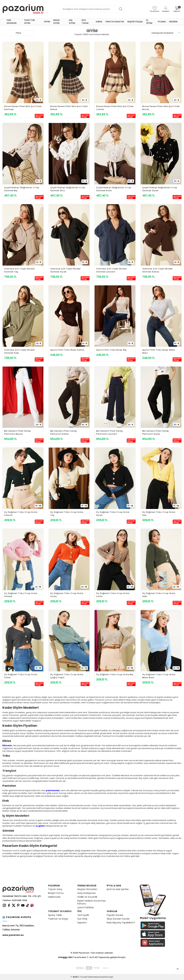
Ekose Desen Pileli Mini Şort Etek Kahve (69, 108)
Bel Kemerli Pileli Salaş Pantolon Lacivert (109, 432)
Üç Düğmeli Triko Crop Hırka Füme (21, 676)
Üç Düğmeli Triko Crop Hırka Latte (113, 595)
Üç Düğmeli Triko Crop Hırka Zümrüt (21, 514)
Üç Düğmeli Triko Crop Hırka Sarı (159, 514)
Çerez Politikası (86, 908)
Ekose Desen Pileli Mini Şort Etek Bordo (161, 108)
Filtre (18, 33)
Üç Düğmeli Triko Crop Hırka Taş (67, 514)
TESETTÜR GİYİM (29, 22)
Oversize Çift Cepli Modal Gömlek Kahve (158, 270)
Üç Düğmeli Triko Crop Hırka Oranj (67, 595)
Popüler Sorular (115, 915)
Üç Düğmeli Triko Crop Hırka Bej (115, 674)
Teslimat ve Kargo (58, 919)
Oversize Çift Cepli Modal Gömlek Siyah (66, 270)
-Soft (74, 977)
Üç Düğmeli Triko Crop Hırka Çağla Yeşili (67, 676)
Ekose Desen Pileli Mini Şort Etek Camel (115, 108)
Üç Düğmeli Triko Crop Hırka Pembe (21, 595)
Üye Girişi (82, 919)
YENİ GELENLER (12, 22)
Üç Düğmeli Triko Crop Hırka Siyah (113, 514)
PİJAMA (162, 22)
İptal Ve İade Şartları (118, 889)
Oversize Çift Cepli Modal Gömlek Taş (19, 270)
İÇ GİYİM (149, 22)
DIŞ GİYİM (72, 22)
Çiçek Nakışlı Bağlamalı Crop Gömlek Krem (114, 189)
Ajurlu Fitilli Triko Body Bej (111, 350)
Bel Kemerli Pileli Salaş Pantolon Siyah (156, 432)
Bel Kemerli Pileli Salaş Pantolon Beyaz (17, 432)
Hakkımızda (54, 897)
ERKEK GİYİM (57, 22)
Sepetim (82, 923)
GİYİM (47, 22)
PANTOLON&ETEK (115, 22)
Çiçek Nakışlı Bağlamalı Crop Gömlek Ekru (68, 189)
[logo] (23, 9)
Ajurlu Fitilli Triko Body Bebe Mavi (159, 351)
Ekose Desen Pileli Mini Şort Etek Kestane (23, 108)
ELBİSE (99, 22)
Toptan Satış (55, 889)
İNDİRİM (173, 22)
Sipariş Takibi (55, 915)
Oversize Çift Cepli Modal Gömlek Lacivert (111, 270)
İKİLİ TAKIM (85, 22)
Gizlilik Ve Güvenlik (87, 897)
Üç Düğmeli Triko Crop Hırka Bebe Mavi (159, 676)
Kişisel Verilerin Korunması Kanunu (91, 902)
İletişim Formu (56, 893)
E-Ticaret (83, 977)
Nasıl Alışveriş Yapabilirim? (121, 923)
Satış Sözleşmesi (86, 893)
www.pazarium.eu (13, 935)
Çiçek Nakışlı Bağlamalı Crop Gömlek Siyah (160, 189)
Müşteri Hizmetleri (87, 889)
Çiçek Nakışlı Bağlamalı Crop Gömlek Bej (22, 189)
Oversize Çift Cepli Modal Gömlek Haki (19, 351)
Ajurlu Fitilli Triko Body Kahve (67, 350)
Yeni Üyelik (83, 915)
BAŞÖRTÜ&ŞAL (135, 22)
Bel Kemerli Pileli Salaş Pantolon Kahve (64, 432)
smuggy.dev (65, 957)
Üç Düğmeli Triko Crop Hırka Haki (159, 595)
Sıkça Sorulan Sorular (118, 919)
